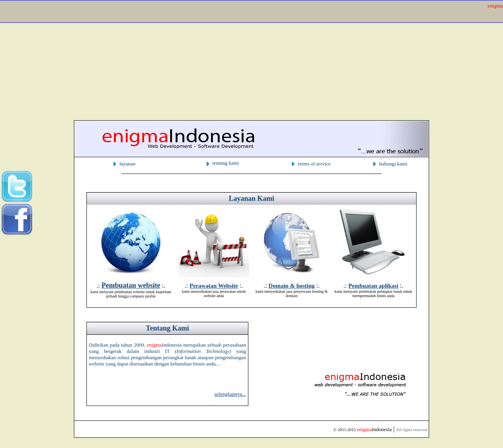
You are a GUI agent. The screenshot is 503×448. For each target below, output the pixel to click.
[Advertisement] (239, 58)
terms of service (314, 164)
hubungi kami (393, 164)
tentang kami (226, 163)
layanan (127, 164)
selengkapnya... (230, 394)
